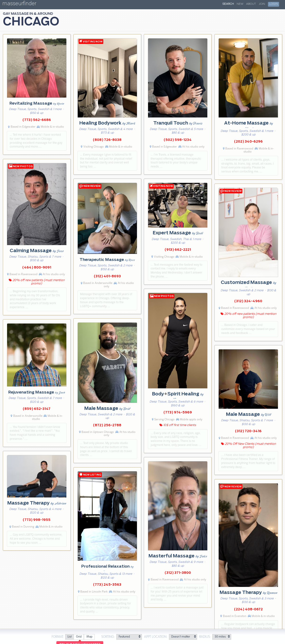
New (240, 4)
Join (262, 4)
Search (228, 4)
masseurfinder (19, 4)
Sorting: (108, 637)
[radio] (69, 637)
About (251, 4)
